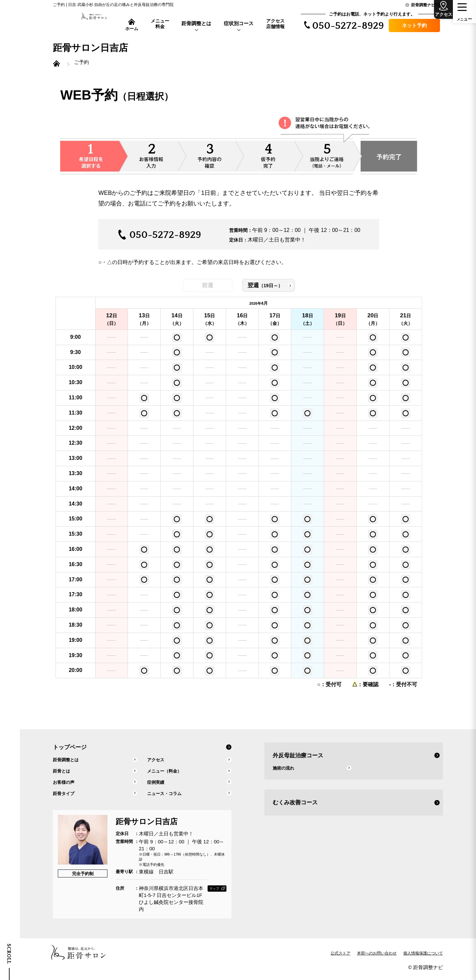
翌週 (274, 290)
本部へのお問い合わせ (377, 958)
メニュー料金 (160, 24)
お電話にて (152, 208)
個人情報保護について (423, 958)
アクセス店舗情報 (275, 24)
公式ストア (340, 958)
